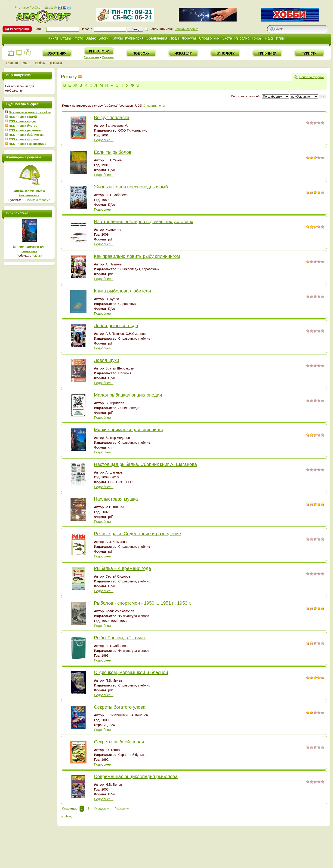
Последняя (122, 809)
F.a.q (269, 38)
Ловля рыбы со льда (116, 326)
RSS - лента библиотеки (27, 135)
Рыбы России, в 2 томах (120, 638)
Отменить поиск (154, 106)
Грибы (257, 38)
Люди (174, 38)
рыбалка (56, 63)
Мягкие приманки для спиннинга (129, 430)
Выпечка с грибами (37, 200)
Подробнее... (104, 140)
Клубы (117, 38)
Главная (12, 63)
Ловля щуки (106, 360)
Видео (91, 38)
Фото (79, 38)
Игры (280, 38)
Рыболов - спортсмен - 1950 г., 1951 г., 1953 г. (142, 603)
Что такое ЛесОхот (28, 8)
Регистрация (19, 29)
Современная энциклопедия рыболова (136, 776)
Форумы (189, 38)
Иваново (108, 57)
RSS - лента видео (22, 121)
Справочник (209, 38)
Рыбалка (242, 38)
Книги (53, 38)
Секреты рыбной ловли (119, 742)
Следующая (102, 809)
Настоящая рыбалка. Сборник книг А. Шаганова (145, 464)
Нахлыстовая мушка (116, 499)
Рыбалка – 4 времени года (122, 568)
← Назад (67, 816)
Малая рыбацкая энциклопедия (128, 395)
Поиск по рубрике (312, 77)
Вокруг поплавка (112, 117)
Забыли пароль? (186, 29)
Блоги (104, 38)
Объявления (156, 38)
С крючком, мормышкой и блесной (131, 672)
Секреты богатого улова (120, 707)
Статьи (66, 38)
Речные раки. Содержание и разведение (137, 534)
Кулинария (134, 38)
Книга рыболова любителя (122, 291)
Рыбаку (40, 63)
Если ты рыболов (113, 152)
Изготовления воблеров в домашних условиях (143, 222)
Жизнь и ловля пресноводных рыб (131, 187)
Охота (227, 38)
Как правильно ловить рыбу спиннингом (137, 256)
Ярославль (92, 57)
